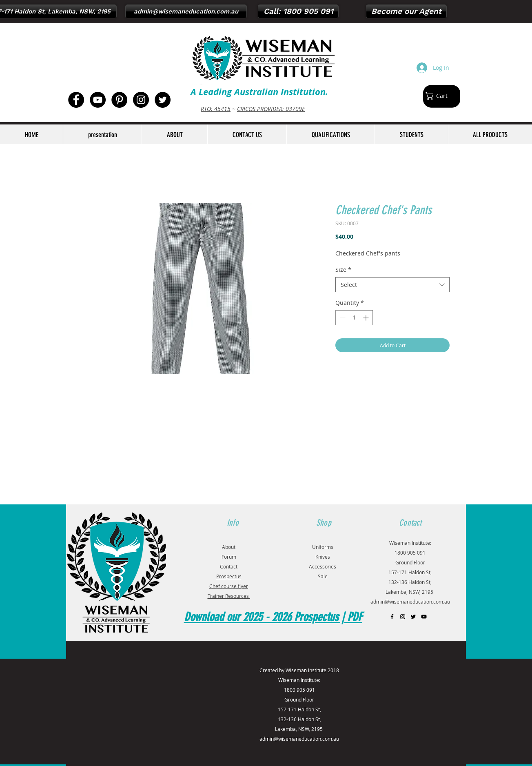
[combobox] (392, 285)
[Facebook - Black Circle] (76, 100)
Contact (229, 566)
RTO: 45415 (216, 109)
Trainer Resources (229, 596)
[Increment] (367, 318)
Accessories (323, 566)
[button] (441, 96)
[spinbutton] (354, 318)
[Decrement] (342, 318)
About (229, 547)
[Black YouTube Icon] (424, 617)
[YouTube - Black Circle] (98, 100)
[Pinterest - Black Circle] (119, 100)
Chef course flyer (229, 586)
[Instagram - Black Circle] (141, 100)
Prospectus (229, 576)
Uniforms (323, 547)
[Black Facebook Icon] (392, 617)
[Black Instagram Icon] (403, 617)
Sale (323, 576)
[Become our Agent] (406, 11)
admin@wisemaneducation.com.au (410, 602)
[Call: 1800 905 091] (298, 11)
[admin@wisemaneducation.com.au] (186, 11)
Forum (229, 557)
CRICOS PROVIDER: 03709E (271, 109)
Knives (323, 557)
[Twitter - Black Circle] (163, 100)
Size (343, 270)
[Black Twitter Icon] (413, 617)
